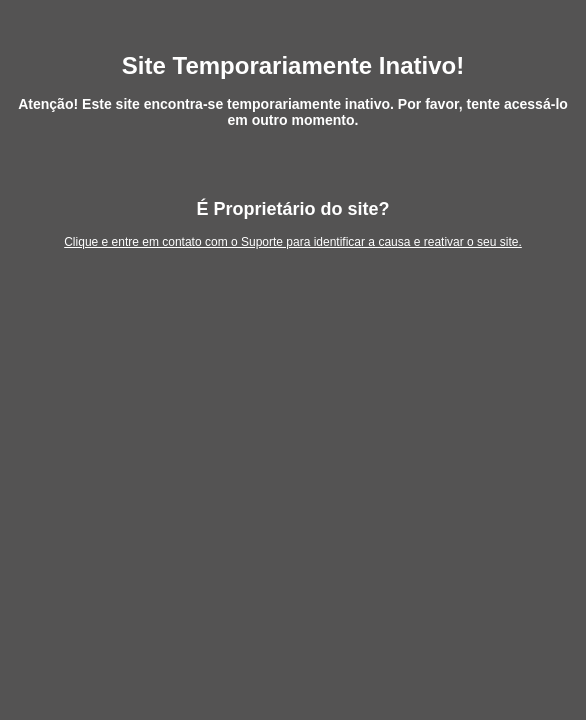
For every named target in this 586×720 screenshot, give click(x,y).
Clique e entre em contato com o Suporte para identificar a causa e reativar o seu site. (293, 242)
